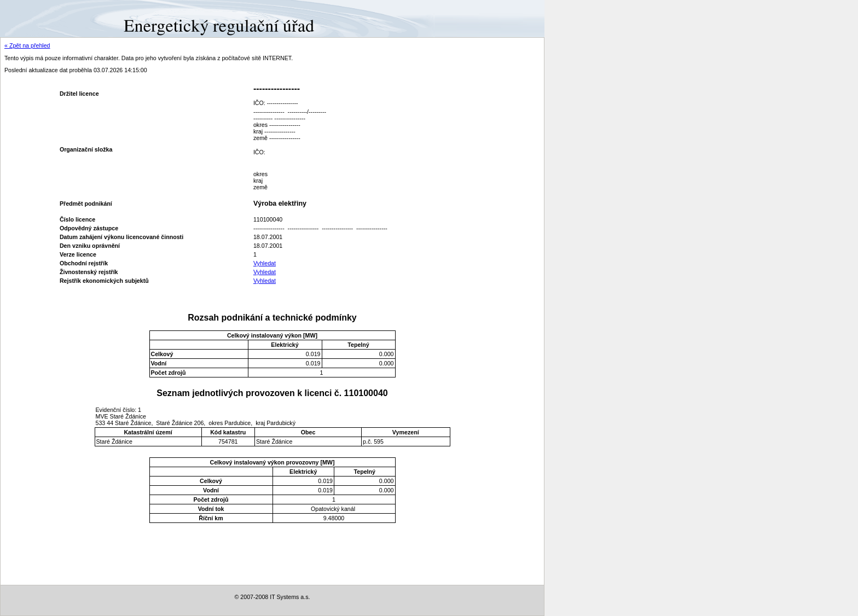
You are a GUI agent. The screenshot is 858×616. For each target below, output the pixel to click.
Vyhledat (265, 263)
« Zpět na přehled (27, 45)
